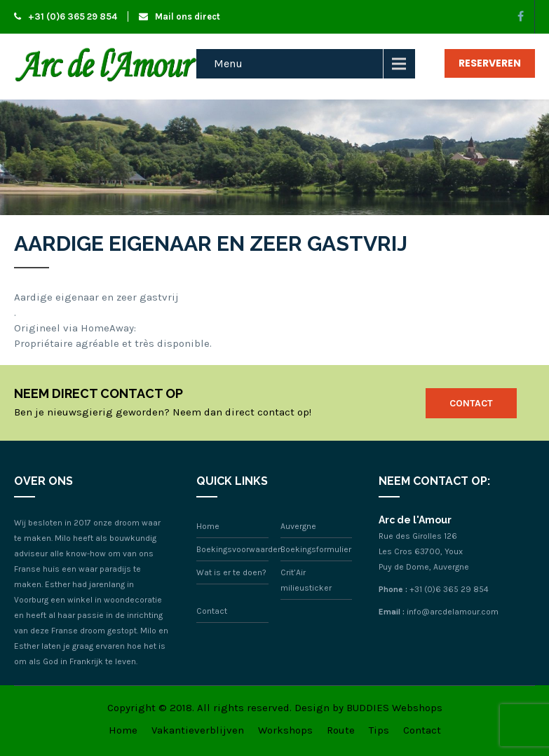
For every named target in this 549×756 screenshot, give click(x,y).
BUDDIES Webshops (394, 708)
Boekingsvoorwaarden (239, 549)
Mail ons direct (179, 16)
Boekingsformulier (316, 549)
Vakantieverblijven (198, 730)
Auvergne (298, 526)
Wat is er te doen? (231, 572)
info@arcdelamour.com (453, 612)
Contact (471, 403)
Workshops (285, 730)
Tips (379, 730)
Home (208, 526)
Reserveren (490, 63)
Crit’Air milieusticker (306, 580)
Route (341, 730)
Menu (228, 63)
